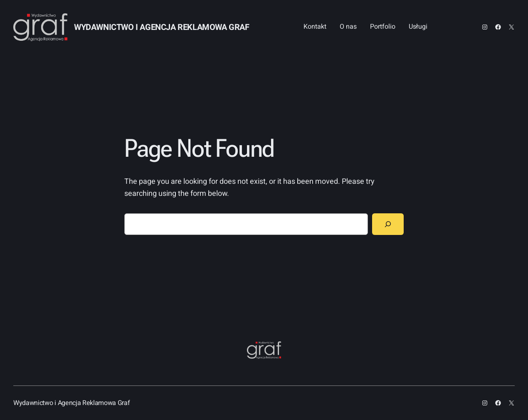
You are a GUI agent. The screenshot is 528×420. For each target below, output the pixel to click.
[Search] (388, 224)
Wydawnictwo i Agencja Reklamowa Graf (162, 27)
